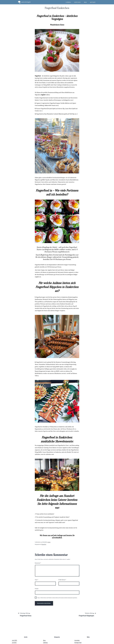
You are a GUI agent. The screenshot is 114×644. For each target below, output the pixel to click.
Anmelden (77, 640)
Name (36, 580)
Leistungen (77, 2)
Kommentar (38, 563)
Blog (85, 2)
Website (37, 589)
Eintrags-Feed (78, 643)
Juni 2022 (14, 640)
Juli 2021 (14, 643)
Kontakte (93, 2)
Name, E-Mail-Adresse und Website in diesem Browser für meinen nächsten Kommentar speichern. (57, 598)
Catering (68, 2)
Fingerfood (44, 544)
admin (49, 542)
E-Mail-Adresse (62, 580)
